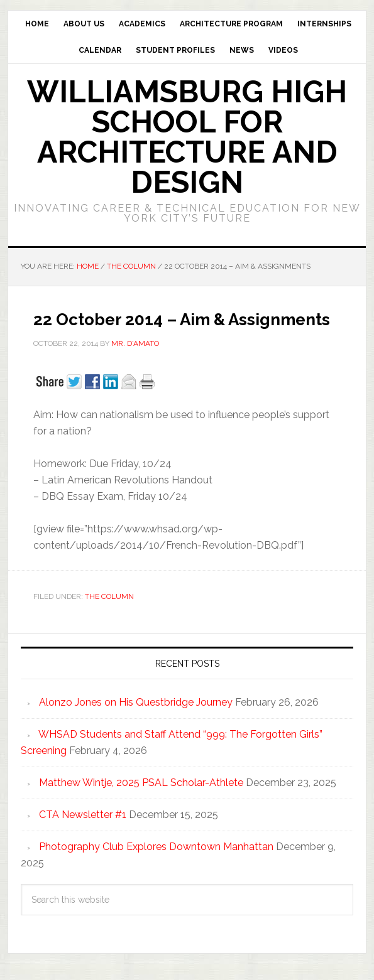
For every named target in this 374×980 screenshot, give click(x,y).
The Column (109, 596)
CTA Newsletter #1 (83, 815)
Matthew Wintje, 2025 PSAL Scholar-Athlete (141, 783)
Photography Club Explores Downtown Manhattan (156, 847)
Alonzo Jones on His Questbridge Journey (136, 702)
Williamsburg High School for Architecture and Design (187, 137)
